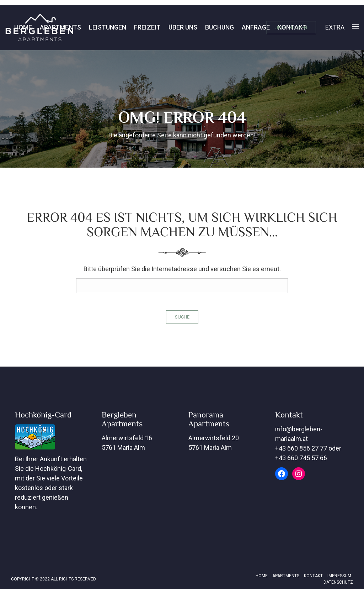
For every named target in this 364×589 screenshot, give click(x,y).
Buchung (165, 27)
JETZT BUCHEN (291, 28)
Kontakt (237, 27)
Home (262, 576)
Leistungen (53, 27)
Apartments (286, 576)
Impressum (339, 576)
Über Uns (128, 27)
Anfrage (201, 27)
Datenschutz (338, 582)
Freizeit (93, 27)
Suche (182, 317)
